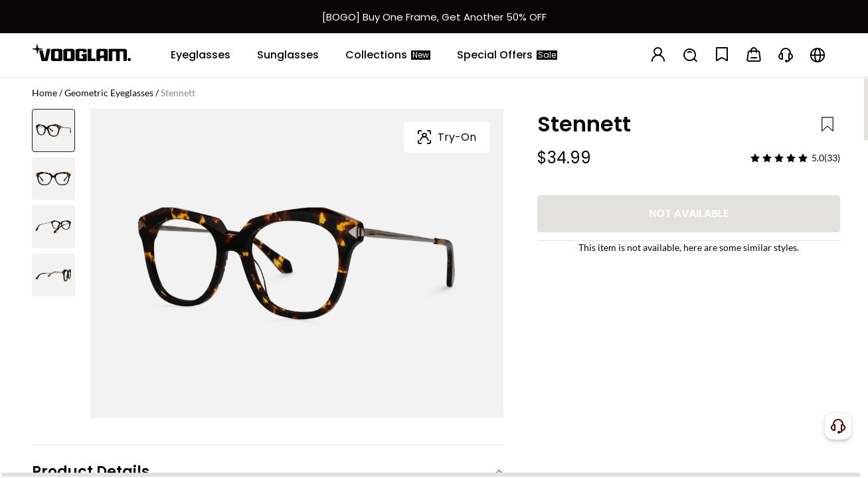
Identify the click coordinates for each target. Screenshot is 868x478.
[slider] (779, 158)
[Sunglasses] (288, 55)
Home (44, 93)
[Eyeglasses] (201, 55)
